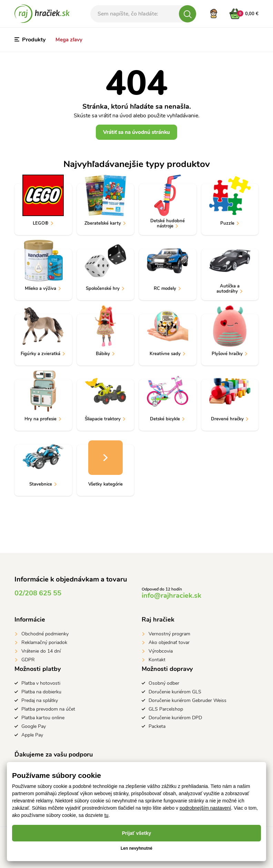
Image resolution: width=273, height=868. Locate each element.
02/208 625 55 (38, 593)
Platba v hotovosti (41, 683)
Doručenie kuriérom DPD (175, 718)
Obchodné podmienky (45, 634)
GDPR (28, 660)
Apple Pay (32, 735)
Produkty (30, 40)
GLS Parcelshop (166, 709)
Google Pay (34, 726)
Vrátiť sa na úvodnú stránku (136, 132)
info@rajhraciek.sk (171, 596)
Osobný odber (164, 683)
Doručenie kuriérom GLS (175, 692)
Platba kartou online (43, 718)
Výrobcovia (161, 651)
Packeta (157, 726)
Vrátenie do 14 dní (41, 651)
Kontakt (157, 660)
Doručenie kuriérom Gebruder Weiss (188, 700)
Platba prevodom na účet (48, 709)
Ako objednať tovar (169, 642)
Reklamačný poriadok (44, 642)
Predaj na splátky (40, 700)
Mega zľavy (69, 40)
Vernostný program (169, 634)
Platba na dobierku (41, 692)
